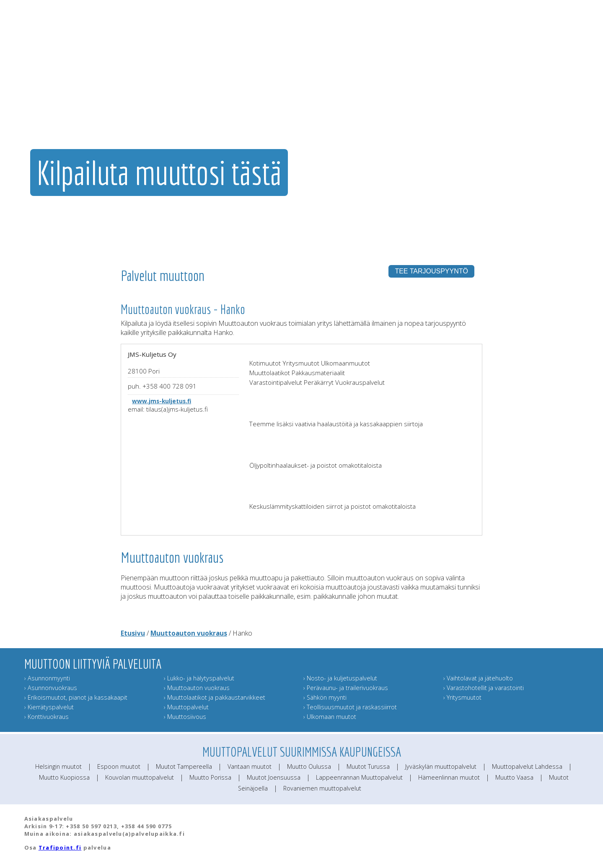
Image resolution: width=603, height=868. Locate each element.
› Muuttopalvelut (186, 707)
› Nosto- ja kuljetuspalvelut (340, 678)
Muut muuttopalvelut (402, 98)
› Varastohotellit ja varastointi (484, 688)
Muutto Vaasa (514, 777)
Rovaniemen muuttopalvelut (322, 788)
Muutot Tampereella (184, 766)
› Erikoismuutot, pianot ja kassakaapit (76, 697)
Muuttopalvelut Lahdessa (527, 766)
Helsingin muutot (58, 766)
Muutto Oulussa (309, 766)
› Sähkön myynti (325, 697)
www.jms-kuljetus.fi (162, 401)
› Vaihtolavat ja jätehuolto (478, 678)
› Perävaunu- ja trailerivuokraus (346, 688)
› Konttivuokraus (47, 717)
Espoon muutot (119, 766)
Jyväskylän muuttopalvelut (441, 766)
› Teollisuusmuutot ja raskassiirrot (350, 707)
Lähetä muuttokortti (518, 98)
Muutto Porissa (210, 777)
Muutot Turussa (368, 766)
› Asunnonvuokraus (51, 688)
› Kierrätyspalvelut (49, 707)
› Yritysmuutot (462, 697)
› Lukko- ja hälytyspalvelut (199, 678)
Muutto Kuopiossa (64, 777)
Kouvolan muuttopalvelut (140, 777)
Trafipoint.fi (60, 847)
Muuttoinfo (567, 98)
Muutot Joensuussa (274, 777)
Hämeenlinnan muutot (449, 777)
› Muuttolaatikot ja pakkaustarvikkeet (215, 697)
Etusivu (133, 633)
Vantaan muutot (250, 766)
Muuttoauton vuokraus (189, 633)
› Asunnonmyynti (47, 678)
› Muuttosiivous (185, 717)
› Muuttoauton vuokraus (197, 688)
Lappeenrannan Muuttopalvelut (359, 777)
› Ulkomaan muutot (330, 717)
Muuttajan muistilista (462, 98)
